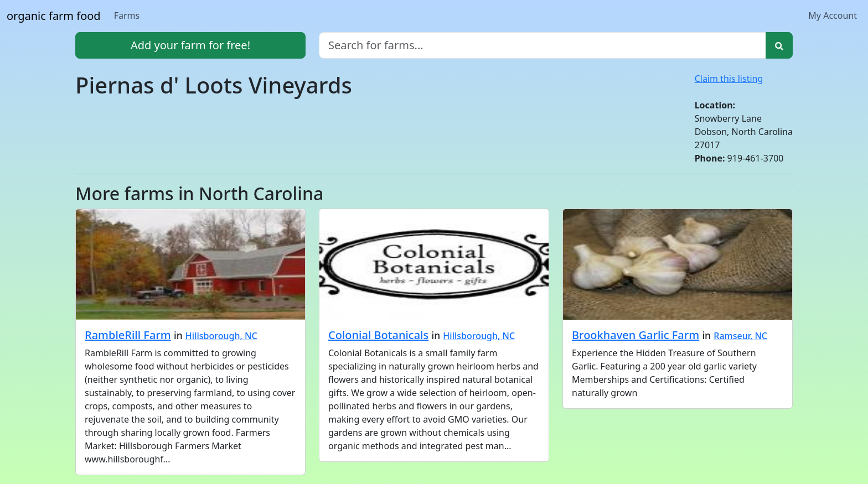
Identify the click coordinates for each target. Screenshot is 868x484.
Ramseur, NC (740, 336)
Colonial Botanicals (378, 335)
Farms (127, 15)
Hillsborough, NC (221, 336)
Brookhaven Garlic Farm (635, 335)
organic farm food (54, 16)
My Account (833, 15)
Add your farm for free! (190, 45)
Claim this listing (729, 79)
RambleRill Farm (128, 335)
